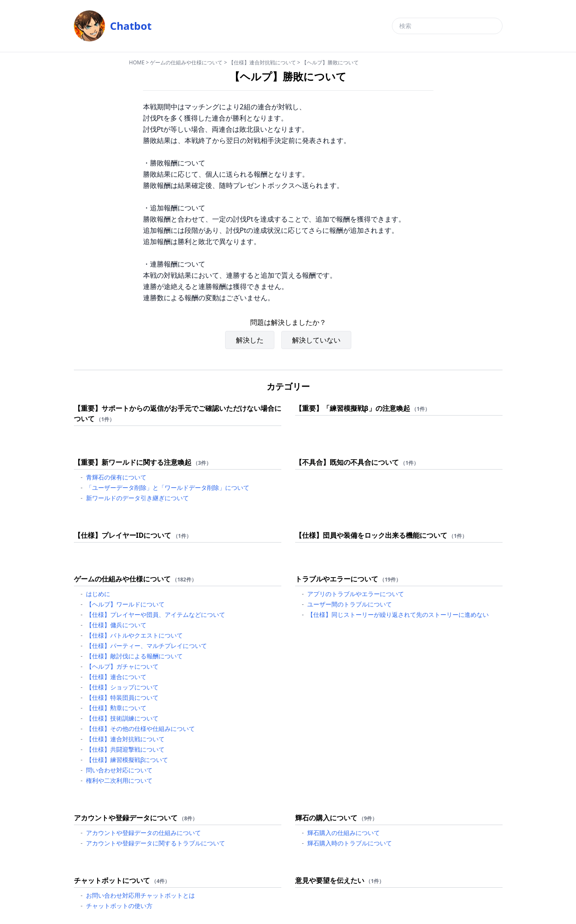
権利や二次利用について (119, 780)
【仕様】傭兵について (116, 625)
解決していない (316, 340)
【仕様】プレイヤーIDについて (123, 535)
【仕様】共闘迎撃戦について (125, 749)
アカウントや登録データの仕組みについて (143, 833)
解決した (250, 340)
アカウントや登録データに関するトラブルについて (156, 843)
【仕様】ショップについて (122, 687)
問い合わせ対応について (119, 770)
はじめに (98, 594)
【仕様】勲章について (116, 708)
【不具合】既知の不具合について (347, 462)
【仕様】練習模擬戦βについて (127, 760)
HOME (137, 62)
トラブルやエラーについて (337, 579)
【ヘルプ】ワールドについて (125, 604)
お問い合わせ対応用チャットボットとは (140, 895)
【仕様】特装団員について (122, 697)
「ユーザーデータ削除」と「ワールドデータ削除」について (168, 487)
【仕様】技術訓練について (122, 718)
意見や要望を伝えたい (330, 880)
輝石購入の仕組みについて (344, 833)
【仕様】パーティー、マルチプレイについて (146, 646)
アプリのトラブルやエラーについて (356, 594)
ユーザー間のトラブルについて (350, 604)
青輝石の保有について (116, 477)
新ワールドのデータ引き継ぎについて (137, 498)
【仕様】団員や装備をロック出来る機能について (371, 535)
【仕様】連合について (116, 677)
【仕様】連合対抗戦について (262, 62)
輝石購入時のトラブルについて (350, 843)
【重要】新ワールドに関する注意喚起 (133, 462)
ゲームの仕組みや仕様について (186, 62)
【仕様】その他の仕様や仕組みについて (140, 729)
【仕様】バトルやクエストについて (134, 635)
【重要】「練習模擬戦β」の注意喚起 (353, 408)
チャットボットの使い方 (119, 906)
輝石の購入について (326, 818)
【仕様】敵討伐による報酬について (134, 656)
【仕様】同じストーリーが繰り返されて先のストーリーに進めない (398, 614)
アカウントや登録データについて (126, 818)
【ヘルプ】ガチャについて (122, 666)
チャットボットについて (112, 880)
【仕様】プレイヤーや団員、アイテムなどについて (156, 614)
